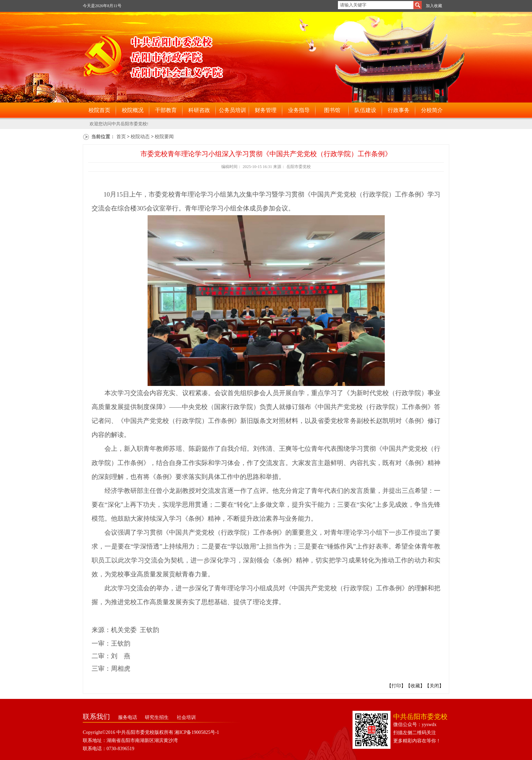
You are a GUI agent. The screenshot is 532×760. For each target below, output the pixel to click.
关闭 (434, 686)
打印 (396, 686)
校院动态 (140, 137)
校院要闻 (164, 137)
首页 (121, 137)
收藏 (415, 686)
